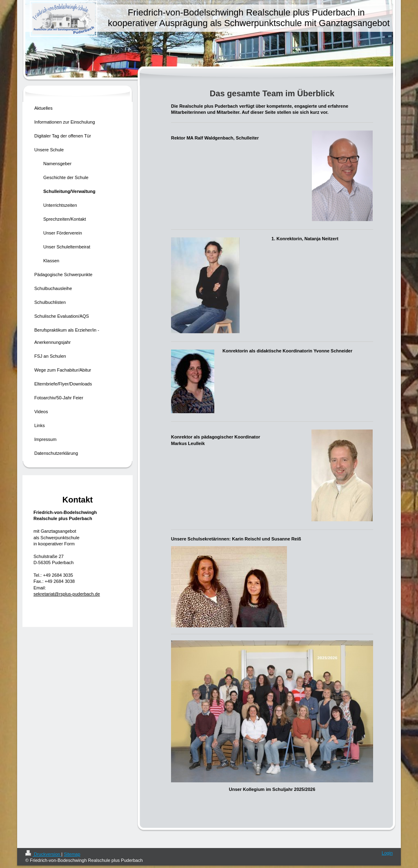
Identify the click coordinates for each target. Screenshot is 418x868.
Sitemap (72, 854)
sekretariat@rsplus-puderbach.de (67, 594)
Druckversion (43, 854)
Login (387, 853)
